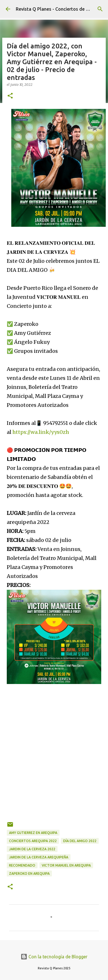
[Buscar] (100, 9)
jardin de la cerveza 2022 (32, 849)
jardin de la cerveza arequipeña (39, 857)
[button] (10, 96)
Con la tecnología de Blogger (54, 957)
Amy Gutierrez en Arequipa (33, 833)
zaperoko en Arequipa (29, 874)
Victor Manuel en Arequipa (66, 865)
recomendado (22, 865)
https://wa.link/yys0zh (41, 432)
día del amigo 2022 (80, 841)
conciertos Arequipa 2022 (33, 841)
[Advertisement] (53, 757)
